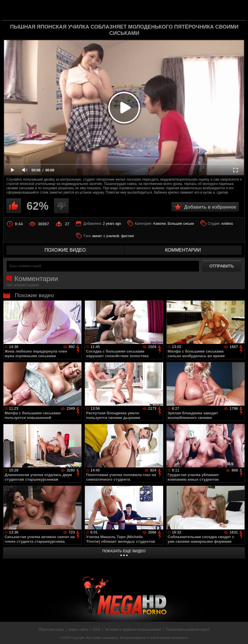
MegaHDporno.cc (133, 10)
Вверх (239, 633)
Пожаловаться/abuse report (188, 630)
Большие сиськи (181, 224)
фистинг (128, 236)
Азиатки (159, 224)
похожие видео (65, 250)
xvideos (227, 224)
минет (97, 236)
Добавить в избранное (210, 207)
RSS (97, 630)
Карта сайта (79, 630)
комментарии (183, 250)
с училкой (111, 236)
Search (237, 10)
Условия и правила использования (133, 630)
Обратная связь (51, 630)
